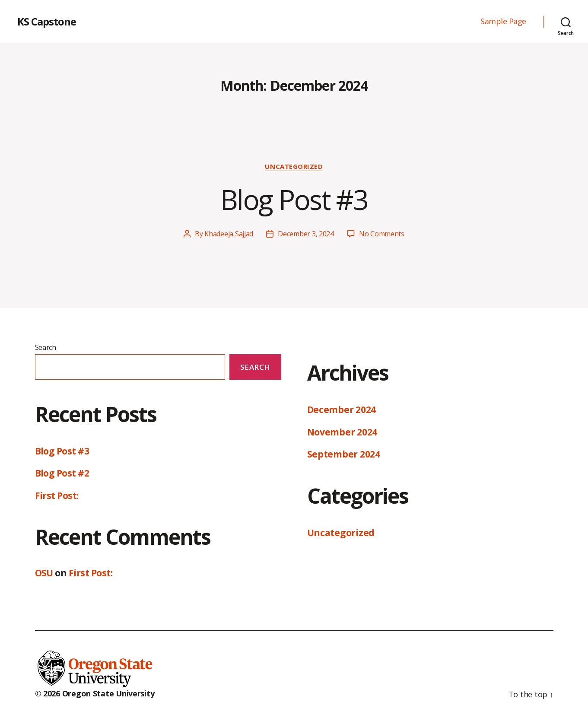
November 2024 (342, 432)
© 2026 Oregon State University (95, 693)
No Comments (382, 234)
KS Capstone (47, 22)
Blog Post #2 (62, 473)
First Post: (57, 496)
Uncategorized (294, 167)
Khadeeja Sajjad (229, 234)
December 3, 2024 (306, 234)
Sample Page (503, 22)
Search (46, 347)
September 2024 (344, 454)
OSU (44, 573)
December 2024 (342, 410)
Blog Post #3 (294, 199)
